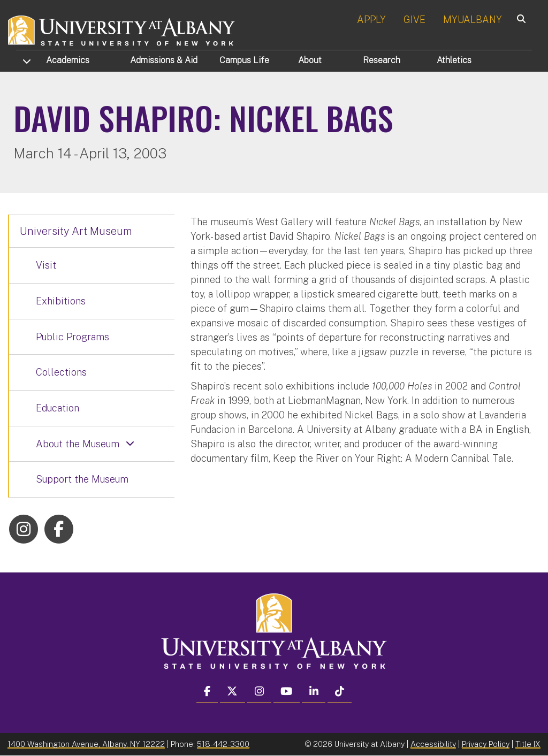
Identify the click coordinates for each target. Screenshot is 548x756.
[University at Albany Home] (122, 29)
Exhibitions (61, 301)
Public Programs (73, 337)
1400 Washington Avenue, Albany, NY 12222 (86, 744)
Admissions (164, 60)
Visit (46, 265)
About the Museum (78, 444)
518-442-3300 (223, 744)
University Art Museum (76, 231)
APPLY (371, 20)
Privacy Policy (486, 744)
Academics (68, 60)
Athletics (454, 60)
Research (382, 60)
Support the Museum (82, 479)
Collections (61, 372)
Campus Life (244, 60)
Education (58, 408)
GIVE (414, 20)
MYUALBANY (473, 20)
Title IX (528, 744)
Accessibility (433, 744)
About (310, 60)
